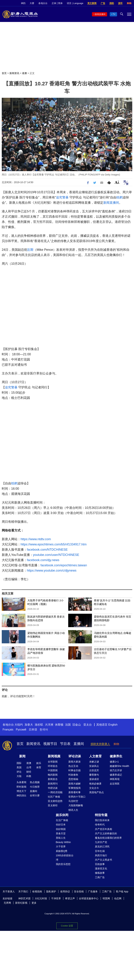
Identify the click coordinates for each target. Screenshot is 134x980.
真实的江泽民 (102, 847)
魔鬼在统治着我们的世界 (108, 838)
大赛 (32, 3)
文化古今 (94, 788)
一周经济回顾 (55, 792)
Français (8, 730)
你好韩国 (61, 829)
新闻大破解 (75, 784)
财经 (29, 772)
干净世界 (56, 898)
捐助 (112, 3)
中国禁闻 (53, 770)
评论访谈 (75, 756)
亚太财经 (53, 805)
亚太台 (88, 725)
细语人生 (73, 810)
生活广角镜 (62, 820)
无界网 (7, 903)
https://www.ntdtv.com (36, 539)
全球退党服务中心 (89, 898)
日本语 (33, 730)
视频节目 (50, 744)
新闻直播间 (100, 14)
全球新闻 (53, 762)
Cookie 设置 (67, 926)
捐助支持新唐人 (100, 744)
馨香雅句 (94, 775)
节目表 (65, 744)
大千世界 (61, 847)
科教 (29, 776)
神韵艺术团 (24, 898)
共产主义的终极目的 (106, 833)
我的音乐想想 (63, 864)
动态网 (118, 898)
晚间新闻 (53, 775)
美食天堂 (61, 833)
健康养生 (116, 756)
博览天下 (21, 791)
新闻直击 (53, 779)
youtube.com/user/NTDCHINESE (56, 555)
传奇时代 (100, 825)
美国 (19, 767)
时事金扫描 (75, 770)
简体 (60, 3)
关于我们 (23, 891)
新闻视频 (54, 756)
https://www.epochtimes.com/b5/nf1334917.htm (54, 544)
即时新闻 (21, 787)
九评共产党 (101, 842)
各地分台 (43, 3)
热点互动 (73, 766)
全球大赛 (35, 795)
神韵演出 (21, 795)
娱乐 (39, 763)
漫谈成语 (94, 779)
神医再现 (115, 779)
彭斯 (30, 250)
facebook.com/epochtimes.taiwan (64, 565)
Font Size (117, 182)
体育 (39, 767)
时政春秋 (73, 775)
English (113, 725)
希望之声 (70, 898)
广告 (103, 3)
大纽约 (19, 725)
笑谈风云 (94, 766)
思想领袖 (73, 779)
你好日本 (61, 825)
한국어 (44, 730)
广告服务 (93, 891)
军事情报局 (75, 788)
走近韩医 (115, 784)
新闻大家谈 (75, 762)
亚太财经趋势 (55, 801)
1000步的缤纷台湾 (65, 858)
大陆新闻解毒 (76, 805)
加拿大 (29, 725)
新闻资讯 (14, 73)
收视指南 (37, 891)
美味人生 (61, 838)
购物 (129, 3)
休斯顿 (59, 725)
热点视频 (35, 782)
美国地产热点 (96, 792)
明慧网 (106, 898)
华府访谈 (53, 788)
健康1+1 (114, 762)
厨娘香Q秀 (62, 851)
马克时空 (73, 801)
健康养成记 (116, 775)
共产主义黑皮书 (103, 860)
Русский (21, 730)
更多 (34, 903)
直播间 (79, 744)
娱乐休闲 (62, 815)
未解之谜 (94, 762)
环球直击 (53, 766)
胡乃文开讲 (116, 770)
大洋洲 (49, 725)
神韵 (23, 3)
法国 (68, 725)
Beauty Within (63, 842)
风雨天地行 (101, 855)
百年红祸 (100, 851)
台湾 (29, 767)
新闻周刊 (53, 784)
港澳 (24, 73)
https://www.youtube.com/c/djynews (52, 571)
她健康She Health (119, 766)
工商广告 (100, 877)
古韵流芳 (94, 770)
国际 (19, 763)
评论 (19, 772)
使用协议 (65, 891)
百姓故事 (100, 864)
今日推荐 (35, 787)
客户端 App (122, 891)
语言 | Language (75, 3)
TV (114, 14)
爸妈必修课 (95, 784)
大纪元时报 (41, 898)
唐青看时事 (75, 792)
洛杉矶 (39, 725)
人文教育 (95, 756)
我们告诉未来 (102, 820)
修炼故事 (100, 873)
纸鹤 (120, 197)
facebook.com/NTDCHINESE (47, 550)
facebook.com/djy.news (43, 560)
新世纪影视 (21, 903)
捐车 (120, 3)
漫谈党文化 (101, 868)
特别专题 (101, 815)
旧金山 (77, 725)
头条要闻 (21, 782)
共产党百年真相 (103, 829)
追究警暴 (62, 197)
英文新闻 (92, 3)
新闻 (22, 756)
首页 (4, 73)
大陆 (19, 776)
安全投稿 (79, 891)
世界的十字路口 (77, 797)
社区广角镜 (54, 797)
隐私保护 (51, 891)
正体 (54, 3)
